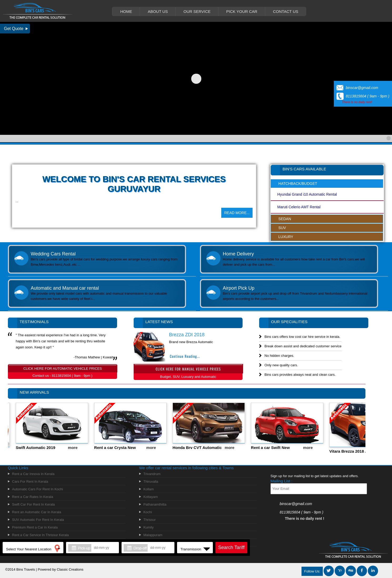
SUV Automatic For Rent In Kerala (38, 520)
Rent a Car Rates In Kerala (33, 497)
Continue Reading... (185, 356)
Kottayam (151, 497)
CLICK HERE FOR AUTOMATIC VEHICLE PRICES (63, 368)
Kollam (149, 489)
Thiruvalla (151, 481)
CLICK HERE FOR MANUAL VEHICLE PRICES (188, 368)
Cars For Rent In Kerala (30, 481)
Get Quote (14, 29)
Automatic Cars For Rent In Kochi (38, 489)
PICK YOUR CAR (242, 11)
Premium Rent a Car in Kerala (35, 527)
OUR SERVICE (197, 11)
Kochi (148, 512)
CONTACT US (286, 11)
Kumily (149, 527)
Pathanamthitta (155, 504)
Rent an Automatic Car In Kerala (37, 512)
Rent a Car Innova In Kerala (33, 474)
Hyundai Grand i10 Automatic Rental (307, 194)
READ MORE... (237, 213)
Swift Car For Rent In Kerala (34, 504)
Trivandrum (152, 474)
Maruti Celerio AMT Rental (299, 207)
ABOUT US (158, 11)
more (76, 448)
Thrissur (150, 520)
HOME (126, 11)
